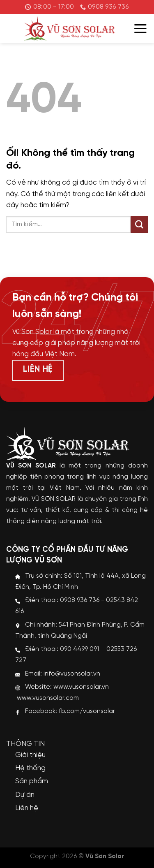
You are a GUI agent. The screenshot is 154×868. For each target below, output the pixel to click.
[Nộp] (139, 225)
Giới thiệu (30, 755)
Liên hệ (27, 808)
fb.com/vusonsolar (87, 711)
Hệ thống (30, 768)
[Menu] (140, 29)
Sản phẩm (32, 781)
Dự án (25, 795)
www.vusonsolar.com (48, 698)
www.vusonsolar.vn (81, 687)
